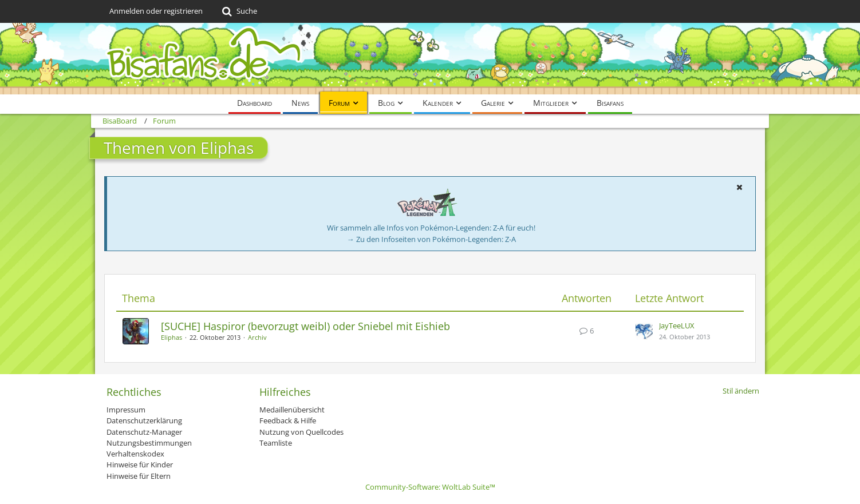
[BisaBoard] (430, 59)
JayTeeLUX (677, 326)
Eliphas (171, 337)
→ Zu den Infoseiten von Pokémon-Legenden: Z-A (431, 239)
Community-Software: (430, 487)
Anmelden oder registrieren (156, 11)
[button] (739, 187)
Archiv (257, 337)
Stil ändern (741, 391)
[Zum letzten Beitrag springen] (644, 331)
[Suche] (238, 11)
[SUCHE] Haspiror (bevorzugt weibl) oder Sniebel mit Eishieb (305, 326)
